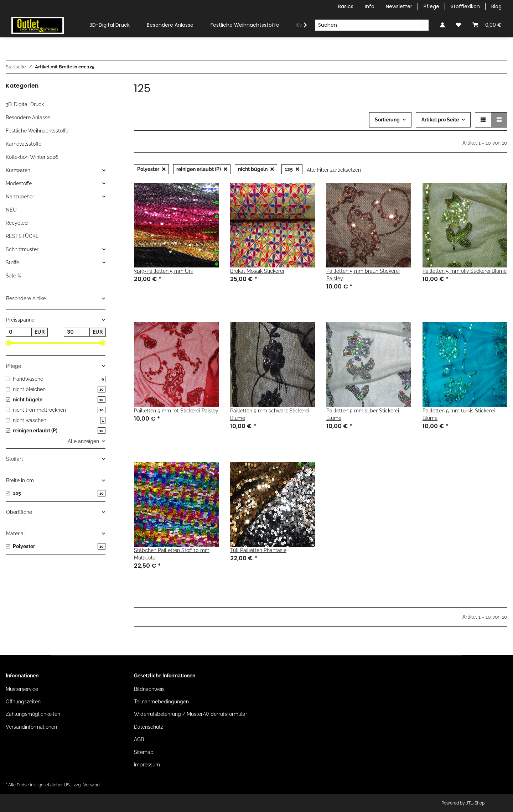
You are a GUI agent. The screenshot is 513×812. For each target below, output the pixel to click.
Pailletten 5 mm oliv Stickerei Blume (465, 271)
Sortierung (387, 120)
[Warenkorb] (487, 25)
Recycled (17, 223)
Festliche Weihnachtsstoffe (37, 131)
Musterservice (22, 689)
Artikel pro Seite (440, 120)
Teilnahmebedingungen (161, 702)
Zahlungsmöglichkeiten (33, 714)
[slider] (9, 343)
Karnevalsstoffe (24, 144)
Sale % (13, 276)
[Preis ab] (19, 332)
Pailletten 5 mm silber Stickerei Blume (363, 414)
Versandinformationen (31, 727)
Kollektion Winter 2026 (32, 157)
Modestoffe (19, 183)
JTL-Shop (475, 803)
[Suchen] (366, 25)
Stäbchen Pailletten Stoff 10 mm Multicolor (172, 554)
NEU (11, 210)
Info (370, 6)
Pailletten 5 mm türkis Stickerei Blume (459, 414)
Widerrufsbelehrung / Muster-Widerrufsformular (191, 714)
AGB (139, 739)
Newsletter (399, 6)
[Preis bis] (77, 332)
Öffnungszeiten (23, 702)
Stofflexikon (465, 6)
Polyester (151, 169)
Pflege (431, 6)
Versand (91, 785)
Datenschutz (149, 727)
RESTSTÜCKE (22, 236)
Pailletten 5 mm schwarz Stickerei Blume (270, 414)
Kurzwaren (18, 170)
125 (292, 169)
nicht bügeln (256, 169)
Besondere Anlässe (28, 118)
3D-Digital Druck (25, 104)
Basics (346, 6)
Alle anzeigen (83, 441)
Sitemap (144, 752)
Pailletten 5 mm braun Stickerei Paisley (363, 275)
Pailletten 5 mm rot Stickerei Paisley (176, 411)
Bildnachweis (149, 689)
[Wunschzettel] (458, 25)
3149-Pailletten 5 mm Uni (163, 271)
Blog (496, 6)
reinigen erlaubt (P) (202, 169)
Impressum (147, 765)
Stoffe (12, 262)
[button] (442, 25)
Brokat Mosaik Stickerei (257, 271)
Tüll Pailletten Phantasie (258, 550)
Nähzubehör (20, 197)
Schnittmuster (22, 249)
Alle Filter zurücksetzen (334, 170)
